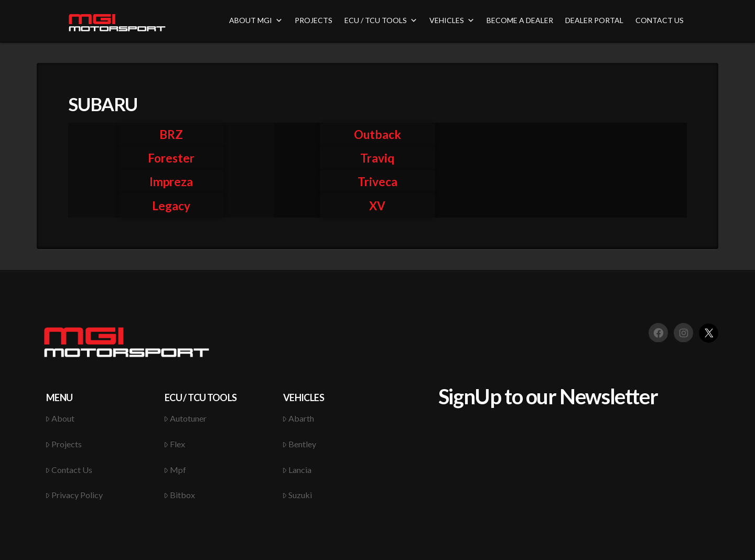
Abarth (298, 418)
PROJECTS (314, 20)
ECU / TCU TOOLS (381, 20)
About (60, 418)
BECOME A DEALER (520, 20)
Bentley (299, 444)
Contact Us (69, 470)
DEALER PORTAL (594, 20)
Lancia (297, 470)
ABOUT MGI (256, 20)
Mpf (175, 470)
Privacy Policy (74, 495)
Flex (175, 444)
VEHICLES (452, 20)
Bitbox (180, 495)
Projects (64, 444)
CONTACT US (660, 20)
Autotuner (185, 418)
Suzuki (297, 495)
